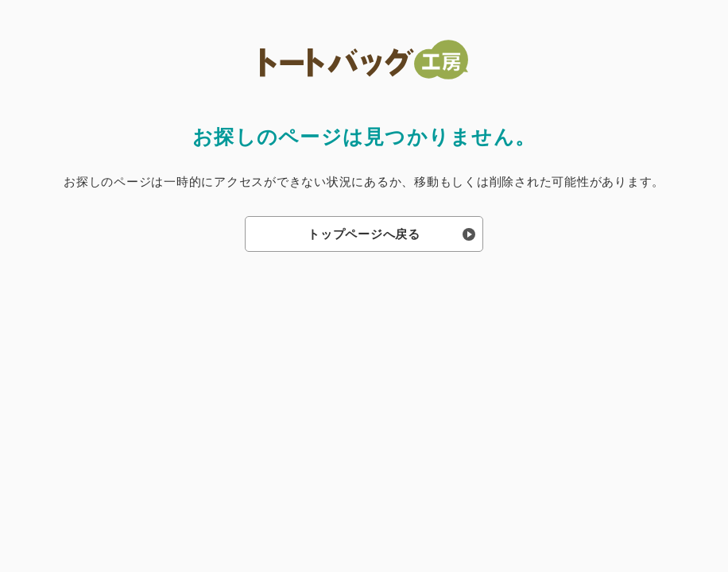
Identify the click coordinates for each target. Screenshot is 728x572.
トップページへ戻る (364, 234)
